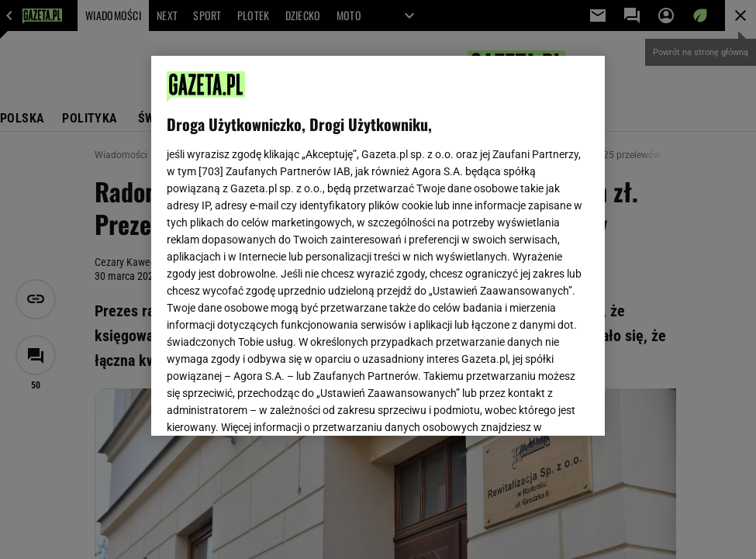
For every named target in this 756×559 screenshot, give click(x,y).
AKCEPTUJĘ (537, 405)
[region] (378, 246)
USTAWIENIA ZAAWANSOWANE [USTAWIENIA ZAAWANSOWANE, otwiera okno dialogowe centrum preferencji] (268, 405)
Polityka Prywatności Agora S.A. (466, 222)
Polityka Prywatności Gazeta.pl (304, 222)
